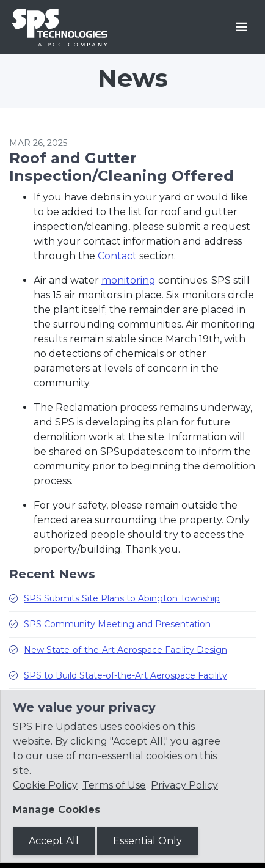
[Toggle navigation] (242, 27)
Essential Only (147, 841)
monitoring (129, 280)
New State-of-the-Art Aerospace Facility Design (125, 650)
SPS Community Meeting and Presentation (117, 624)
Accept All (54, 841)
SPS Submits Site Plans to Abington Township (122, 598)
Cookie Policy (45, 785)
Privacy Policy (184, 785)
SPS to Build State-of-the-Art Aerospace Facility (125, 675)
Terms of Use (114, 785)
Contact (117, 256)
